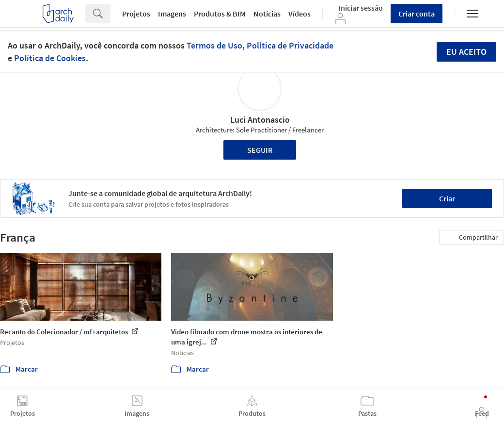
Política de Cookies (50, 58)
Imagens (172, 14)
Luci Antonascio (260, 120)
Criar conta (417, 14)
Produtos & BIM (220, 14)
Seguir (260, 150)
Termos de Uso (214, 45)
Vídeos (299, 14)
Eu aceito (466, 52)
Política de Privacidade (290, 45)
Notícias (267, 14)
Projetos (136, 14)
